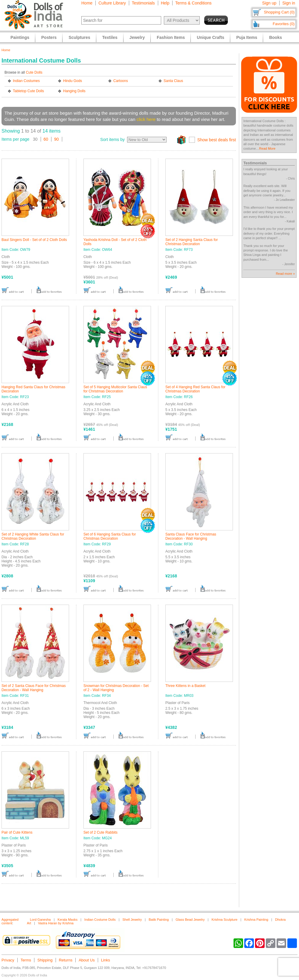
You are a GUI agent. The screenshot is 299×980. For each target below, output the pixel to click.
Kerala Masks (68, 920)
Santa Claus (173, 81)
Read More (267, 148)
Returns (66, 960)
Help (165, 3)
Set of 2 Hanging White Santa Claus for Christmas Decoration (33, 536)
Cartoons (121, 81)
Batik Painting (159, 920)
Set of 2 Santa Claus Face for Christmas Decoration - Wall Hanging (34, 688)
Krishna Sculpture (224, 920)
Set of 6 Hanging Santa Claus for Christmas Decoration (110, 536)
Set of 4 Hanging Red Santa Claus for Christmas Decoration (195, 389)
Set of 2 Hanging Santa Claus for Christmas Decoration (192, 242)
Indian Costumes (26, 81)
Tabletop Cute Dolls (28, 91)
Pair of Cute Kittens (17, 832)
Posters (49, 37)
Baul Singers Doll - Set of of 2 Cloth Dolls (34, 240)
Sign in (289, 3)
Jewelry (137, 37)
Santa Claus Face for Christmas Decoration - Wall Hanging (191, 536)
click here (146, 119)
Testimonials (143, 3)
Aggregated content (10, 921)
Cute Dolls (34, 72)
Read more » (285, 274)
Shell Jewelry (132, 920)
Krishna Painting (256, 920)
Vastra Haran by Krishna (56, 923)
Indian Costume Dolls (100, 920)
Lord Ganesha (40, 920)
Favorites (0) (284, 24)
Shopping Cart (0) (279, 12)
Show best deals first (217, 140)
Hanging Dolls (74, 91)
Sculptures (79, 37)
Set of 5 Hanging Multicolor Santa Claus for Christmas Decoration (115, 389)
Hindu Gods (73, 81)
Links (106, 960)
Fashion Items (171, 37)
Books (276, 37)
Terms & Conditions (193, 3)
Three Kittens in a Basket (185, 686)
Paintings (20, 37)
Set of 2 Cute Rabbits (100, 832)
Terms (26, 960)
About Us (87, 960)
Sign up (269, 3)
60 (46, 139)
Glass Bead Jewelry (190, 920)
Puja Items (247, 37)
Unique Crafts (210, 37)
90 (57, 139)
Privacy (8, 960)
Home (87, 3)
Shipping (45, 960)
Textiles (110, 37)
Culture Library (112, 3)
